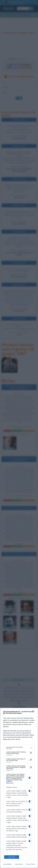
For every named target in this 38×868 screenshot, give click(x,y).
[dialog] (19, 788)
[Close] (34, 712)
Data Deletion (8, 864)
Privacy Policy (30, 864)
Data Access (19, 864)
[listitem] (19, 748)
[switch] (30, 753)
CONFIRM (12, 857)
